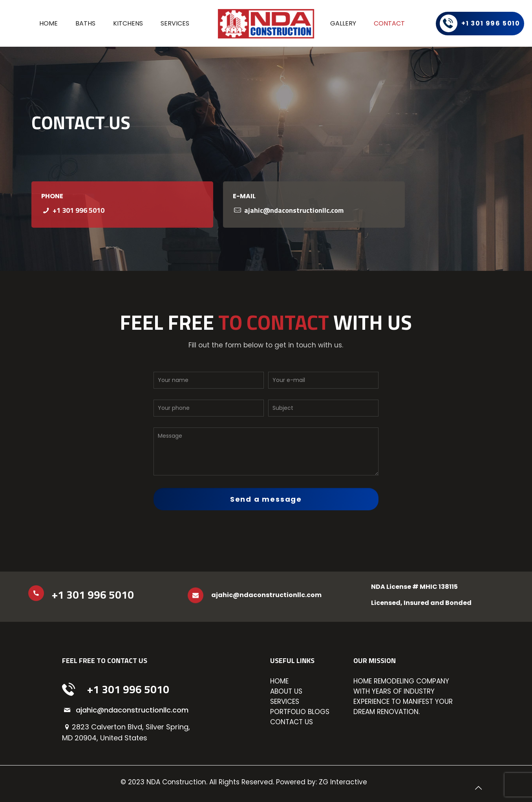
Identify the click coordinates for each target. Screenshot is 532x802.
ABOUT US (286, 691)
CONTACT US (292, 722)
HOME (279, 681)
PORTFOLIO (288, 712)
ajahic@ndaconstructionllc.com (294, 210)
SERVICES (285, 702)
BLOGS (319, 712)
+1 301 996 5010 (79, 210)
